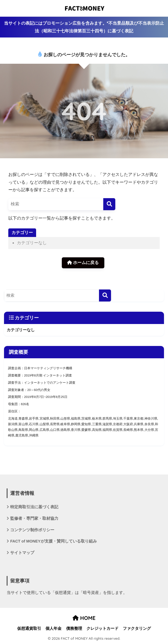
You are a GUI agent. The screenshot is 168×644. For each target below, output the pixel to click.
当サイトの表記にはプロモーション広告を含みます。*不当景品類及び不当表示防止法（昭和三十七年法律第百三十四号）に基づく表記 (84, 27)
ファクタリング (137, 628)
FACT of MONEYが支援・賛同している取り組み (53, 541)
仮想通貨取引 (29, 628)
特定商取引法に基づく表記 (34, 507)
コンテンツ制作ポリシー (32, 530)
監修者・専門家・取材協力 (34, 518)
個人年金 (54, 628)
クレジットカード (102, 628)
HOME (84, 618)
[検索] (109, 204)
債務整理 (74, 628)
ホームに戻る (83, 263)
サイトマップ (22, 553)
